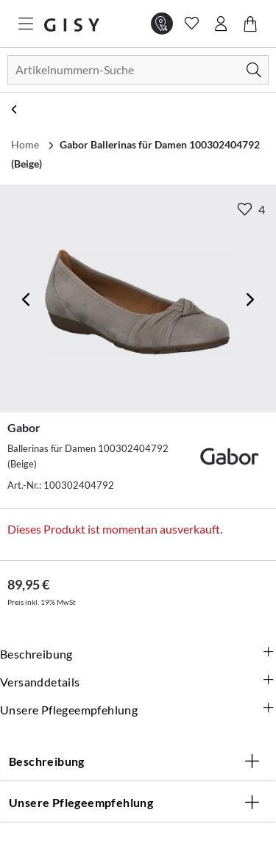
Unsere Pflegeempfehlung (138, 710)
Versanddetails (138, 682)
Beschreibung (138, 654)
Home (25, 144)
